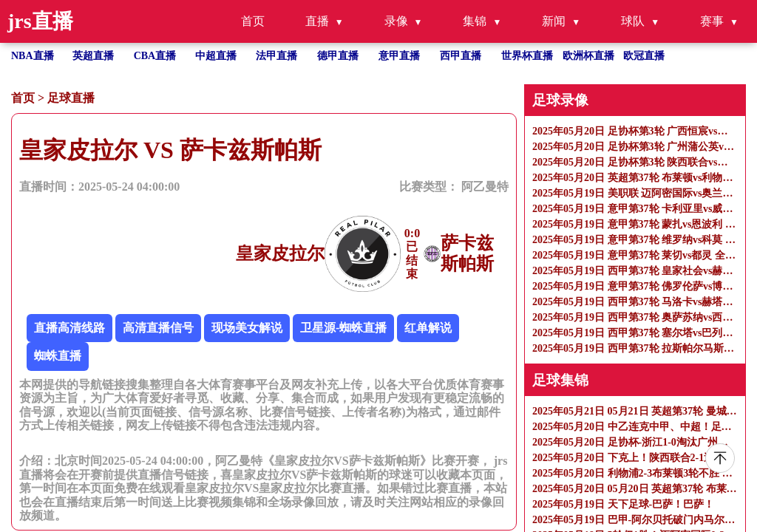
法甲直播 (276, 56)
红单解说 (428, 328)
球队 (633, 21)
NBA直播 (33, 56)
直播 (317, 21)
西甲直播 (461, 56)
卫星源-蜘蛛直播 (343, 328)
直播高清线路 (69, 328)
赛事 (712, 21)
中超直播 (216, 56)
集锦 (475, 21)
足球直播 (71, 98)
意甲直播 (399, 56)
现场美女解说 (247, 328)
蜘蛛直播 (58, 356)
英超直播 (93, 56)
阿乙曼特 (485, 187)
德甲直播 (338, 56)
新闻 (554, 21)
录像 (396, 21)
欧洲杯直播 (588, 56)
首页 (253, 21)
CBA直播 (155, 56)
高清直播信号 (158, 328)
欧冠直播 (644, 56)
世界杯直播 (527, 56)
